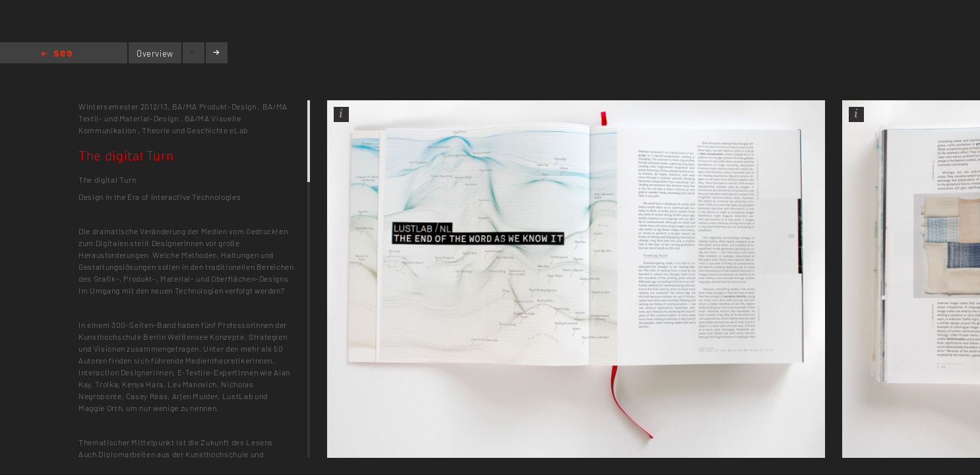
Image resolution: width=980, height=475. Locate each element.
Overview (155, 53)
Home (56, 54)
